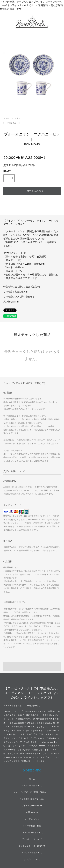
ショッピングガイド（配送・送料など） (32, 792)
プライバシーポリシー (32, 806)
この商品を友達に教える (16, 292)
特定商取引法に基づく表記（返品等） (22, 287)
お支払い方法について (32, 786)
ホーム (32, 779)
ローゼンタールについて (32, 833)
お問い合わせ (32, 812)
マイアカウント (32, 819)
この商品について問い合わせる (19, 297)
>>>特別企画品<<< (11, 123)
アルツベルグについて (32, 853)
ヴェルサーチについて (32, 839)
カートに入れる (32, 191)
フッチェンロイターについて (32, 846)
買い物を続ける (11, 302)
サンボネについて (32, 859)
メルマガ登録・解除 (32, 826)
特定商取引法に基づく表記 (32, 799)
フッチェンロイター (12, 118)
